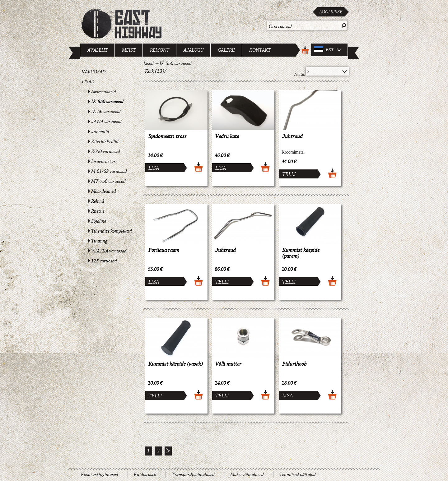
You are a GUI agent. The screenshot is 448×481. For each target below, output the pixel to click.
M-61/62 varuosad (109, 171)
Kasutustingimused (100, 474)
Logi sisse (331, 12)
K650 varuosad (106, 151)
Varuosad (94, 72)
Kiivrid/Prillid (105, 141)
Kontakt (260, 50)
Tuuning (99, 241)
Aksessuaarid (104, 92)
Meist (129, 50)
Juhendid (100, 132)
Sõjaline (99, 221)
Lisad (88, 82)
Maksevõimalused (247, 474)
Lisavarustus (103, 161)
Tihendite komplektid (112, 231)
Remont (160, 50)
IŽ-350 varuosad (107, 102)
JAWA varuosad (106, 122)
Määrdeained (104, 191)
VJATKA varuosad (109, 251)
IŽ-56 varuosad (106, 112)
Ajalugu (194, 50)
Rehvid (98, 201)
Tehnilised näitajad (298, 474)
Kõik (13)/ (156, 71)
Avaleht (98, 50)
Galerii (226, 50)
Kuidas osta (145, 474)
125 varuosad (104, 261)
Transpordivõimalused (193, 474)
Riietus (98, 211)
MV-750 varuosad (108, 181)
